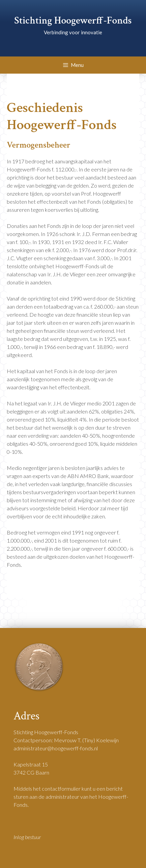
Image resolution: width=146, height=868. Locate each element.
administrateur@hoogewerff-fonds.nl (56, 748)
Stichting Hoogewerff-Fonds (73, 21)
